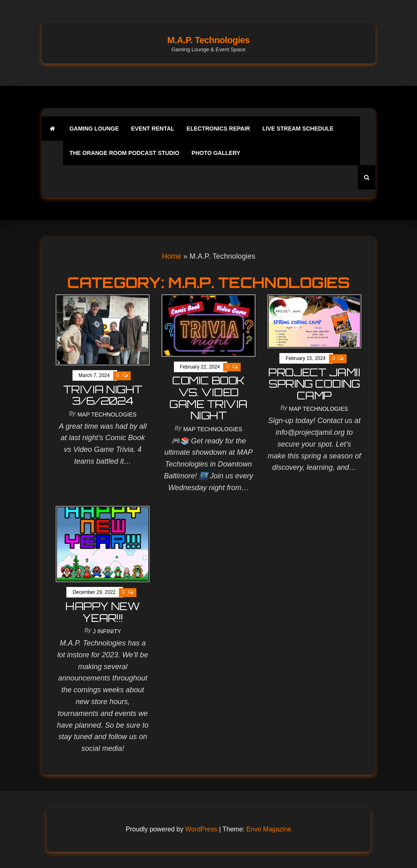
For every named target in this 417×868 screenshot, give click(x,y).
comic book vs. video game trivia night (208, 398)
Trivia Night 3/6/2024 (103, 395)
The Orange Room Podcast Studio (124, 153)
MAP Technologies (107, 414)
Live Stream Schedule (298, 129)
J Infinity (107, 631)
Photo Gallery (216, 153)
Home (171, 256)
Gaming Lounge (94, 129)
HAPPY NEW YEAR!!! (103, 612)
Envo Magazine (269, 829)
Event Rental (153, 129)
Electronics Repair (218, 129)
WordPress (201, 829)
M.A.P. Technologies (208, 40)
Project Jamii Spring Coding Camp (314, 384)
